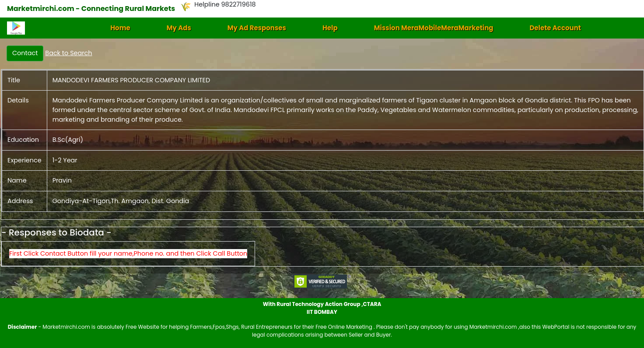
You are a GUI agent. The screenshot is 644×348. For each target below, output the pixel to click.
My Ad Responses (257, 28)
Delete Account (555, 28)
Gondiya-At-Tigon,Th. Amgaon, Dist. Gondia (121, 201)
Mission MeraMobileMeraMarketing (434, 28)
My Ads (179, 28)
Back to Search (68, 53)
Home (120, 28)
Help (330, 28)
